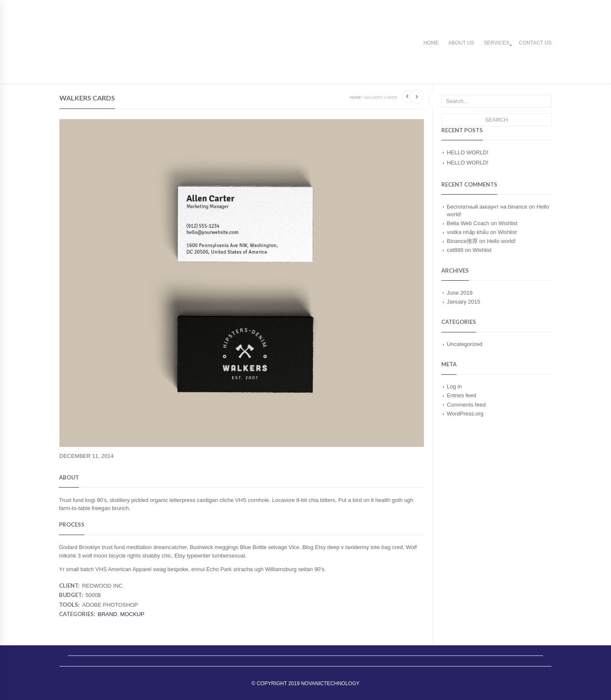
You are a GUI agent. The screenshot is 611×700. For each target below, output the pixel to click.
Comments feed (466, 405)
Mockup (132, 614)
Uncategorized (465, 344)
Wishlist (508, 223)
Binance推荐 (462, 241)
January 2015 (464, 302)
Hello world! (468, 152)
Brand (107, 614)
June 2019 (460, 293)
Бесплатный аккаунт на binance (487, 207)
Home (431, 43)
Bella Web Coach (468, 223)
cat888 (455, 250)
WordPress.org (465, 414)
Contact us (535, 43)
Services (496, 43)
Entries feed (461, 395)
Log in (454, 386)
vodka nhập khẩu (468, 232)
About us (461, 43)
